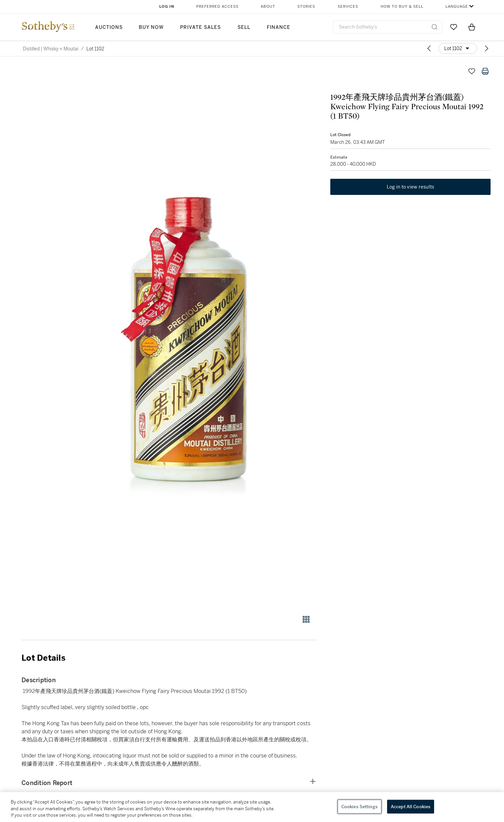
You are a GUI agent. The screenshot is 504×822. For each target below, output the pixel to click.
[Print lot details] (485, 71)
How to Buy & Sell (402, 7)
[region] (252, 807)
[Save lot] (472, 71)
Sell (244, 27)
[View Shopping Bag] (472, 27)
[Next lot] (487, 48)
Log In (167, 7)
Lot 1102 (95, 49)
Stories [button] (306, 7)
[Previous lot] (429, 48)
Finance (279, 27)
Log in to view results (411, 187)
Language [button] (457, 7)
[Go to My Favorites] (454, 27)
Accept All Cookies (411, 806)
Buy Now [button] (151, 27)
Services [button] (348, 7)
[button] (195, 336)
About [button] (268, 7)
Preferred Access (217, 7)
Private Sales (200, 27)
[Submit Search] (434, 27)
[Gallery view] (306, 619)
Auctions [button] (109, 27)
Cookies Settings (360, 806)
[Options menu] (458, 48)
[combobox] (388, 27)
